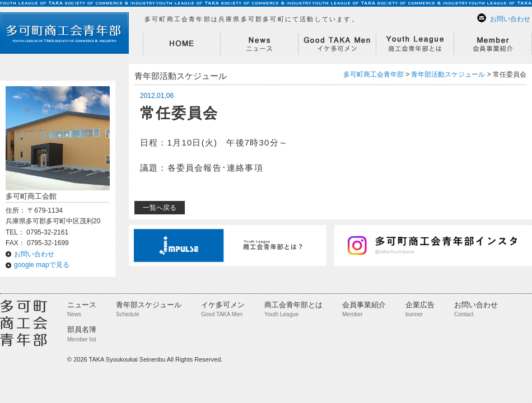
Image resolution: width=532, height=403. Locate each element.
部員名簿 (82, 329)
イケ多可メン (223, 305)
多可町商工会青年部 (374, 74)
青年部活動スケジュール (448, 74)
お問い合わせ (510, 19)
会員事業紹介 (364, 305)
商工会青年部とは (293, 305)
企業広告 (420, 305)
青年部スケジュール (149, 305)
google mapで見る (42, 265)
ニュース (82, 305)
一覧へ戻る (160, 208)
